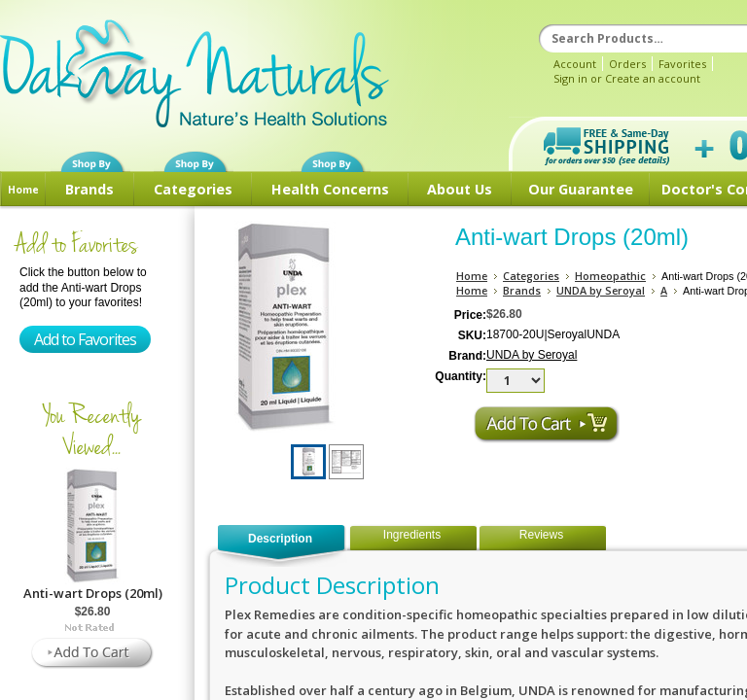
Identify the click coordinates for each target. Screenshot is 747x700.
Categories (193, 189)
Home (23, 190)
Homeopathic (610, 276)
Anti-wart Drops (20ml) (93, 593)
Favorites (682, 64)
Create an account (653, 78)
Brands (89, 189)
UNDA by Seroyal (601, 290)
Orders (627, 64)
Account (575, 64)
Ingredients (412, 535)
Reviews (541, 535)
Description (280, 539)
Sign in (570, 78)
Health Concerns (330, 189)
